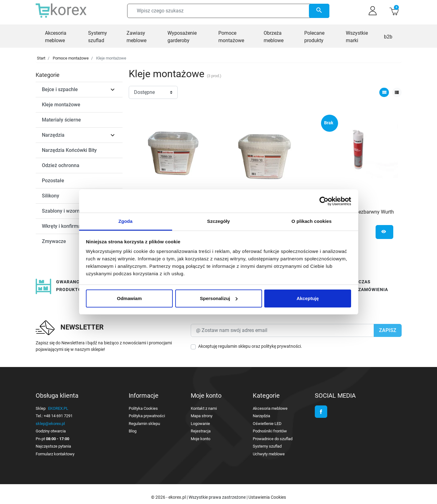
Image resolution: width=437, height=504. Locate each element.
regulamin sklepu (234, 346)
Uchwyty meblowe (269, 454)
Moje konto (201, 439)
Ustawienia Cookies (267, 497)
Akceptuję (308, 298)
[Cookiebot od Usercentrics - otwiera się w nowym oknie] (324, 201)
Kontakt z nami (204, 408)
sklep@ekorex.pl (50, 424)
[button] (394, 11)
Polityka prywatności (147, 416)
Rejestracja (201, 431)
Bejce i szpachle (60, 89)
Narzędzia (53, 135)
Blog (133, 431)
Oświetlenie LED (267, 424)
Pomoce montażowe (71, 58)
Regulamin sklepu (144, 424)
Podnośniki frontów (270, 431)
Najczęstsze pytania (53, 446)
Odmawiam (129, 298)
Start (41, 58)
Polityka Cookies (143, 408)
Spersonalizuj (219, 298)
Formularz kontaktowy (55, 454)
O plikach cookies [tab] (312, 221)
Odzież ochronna (61, 165)
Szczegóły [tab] (218, 221)
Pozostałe (53, 181)
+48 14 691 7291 (58, 416)
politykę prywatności (281, 346)
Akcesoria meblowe (270, 408)
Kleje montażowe (61, 105)
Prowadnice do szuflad (273, 439)
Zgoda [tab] (126, 221)
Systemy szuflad (267, 446)
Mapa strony (202, 416)
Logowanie (200, 424)
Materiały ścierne (61, 120)
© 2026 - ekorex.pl (169, 497)
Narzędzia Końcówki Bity (69, 150)
